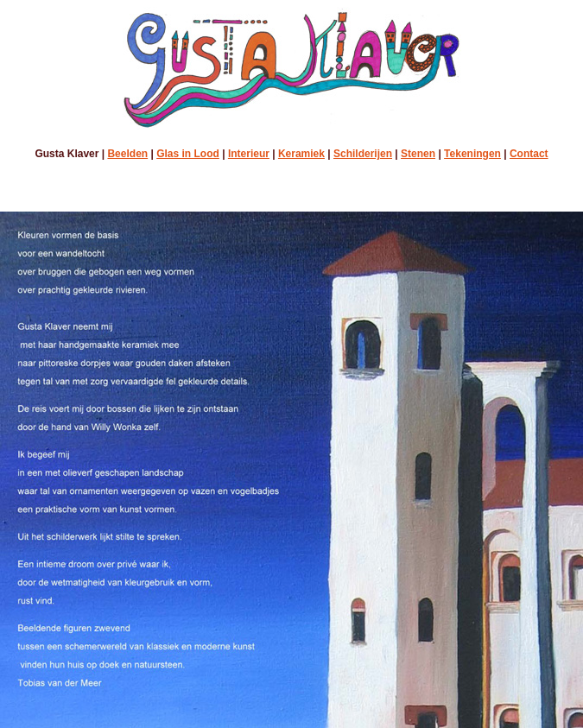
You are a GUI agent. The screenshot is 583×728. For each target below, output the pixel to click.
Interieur (249, 154)
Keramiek (301, 154)
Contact (529, 154)
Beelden (127, 154)
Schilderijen (363, 154)
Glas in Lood (188, 154)
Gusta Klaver (67, 154)
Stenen (418, 154)
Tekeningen (472, 154)
